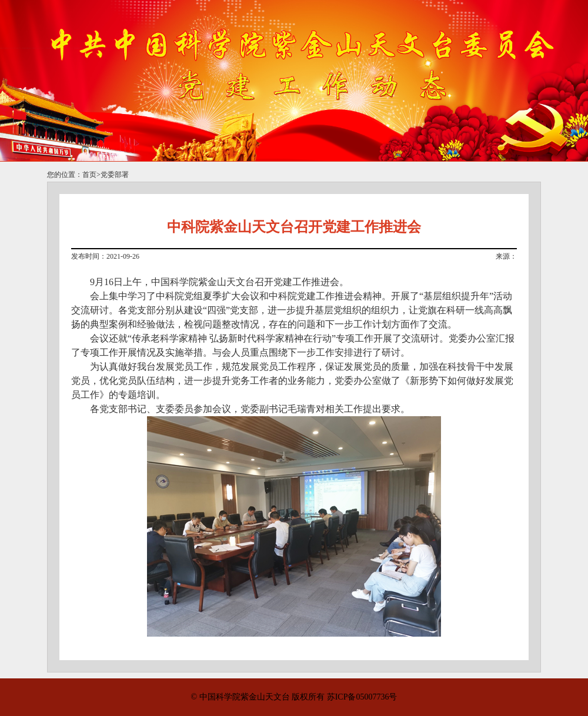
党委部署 (115, 175)
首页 (89, 175)
